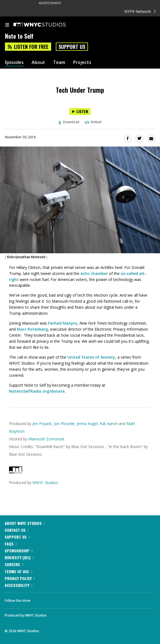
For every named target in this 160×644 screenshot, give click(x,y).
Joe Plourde (64, 424)
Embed (93, 122)
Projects (82, 62)
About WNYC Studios (25, 523)
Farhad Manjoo (63, 323)
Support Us (72, 47)
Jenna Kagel (87, 424)
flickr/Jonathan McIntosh (26, 257)
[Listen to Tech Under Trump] (80, 112)
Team (59, 62)
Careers (14, 564)
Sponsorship (19, 551)
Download (69, 122)
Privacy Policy (20, 578)
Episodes (14, 62)
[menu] (7, 25)
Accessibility (19, 585)
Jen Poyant (42, 424)
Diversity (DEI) (19, 557)
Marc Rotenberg (32, 329)
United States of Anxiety (91, 357)
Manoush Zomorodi (46, 439)
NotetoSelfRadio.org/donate (37, 391)
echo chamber (94, 273)
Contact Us (17, 530)
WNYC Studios (45, 483)
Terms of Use (19, 571)
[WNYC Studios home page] (46, 25)
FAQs (11, 544)
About (38, 62)
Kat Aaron (109, 424)
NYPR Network (140, 11)
